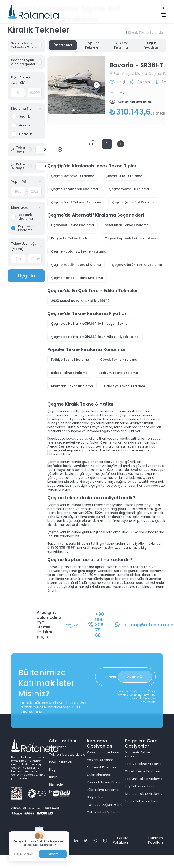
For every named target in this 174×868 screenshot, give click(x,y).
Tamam (53, 854)
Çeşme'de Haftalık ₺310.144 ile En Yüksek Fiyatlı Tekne (95, 337)
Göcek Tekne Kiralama (119, 360)
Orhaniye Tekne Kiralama (125, 386)
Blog (52, 770)
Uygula (26, 276)
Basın (53, 777)
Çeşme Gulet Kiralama (124, 176)
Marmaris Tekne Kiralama (72, 386)
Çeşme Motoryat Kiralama (73, 176)
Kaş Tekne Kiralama (140, 786)
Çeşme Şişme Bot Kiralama (134, 202)
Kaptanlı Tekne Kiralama (106, 782)
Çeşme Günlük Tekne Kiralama (137, 265)
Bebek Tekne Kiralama (69, 373)
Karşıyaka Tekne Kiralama (72, 238)
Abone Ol (135, 677)
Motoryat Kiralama (101, 767)
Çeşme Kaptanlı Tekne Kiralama (131, 238)
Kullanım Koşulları (155, 841)
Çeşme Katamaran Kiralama (74, 189)
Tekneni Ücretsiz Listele (67, 755)
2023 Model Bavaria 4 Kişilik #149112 (80, 301)
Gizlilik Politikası (120, 841)
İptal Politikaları (61, 762)
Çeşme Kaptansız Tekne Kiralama (79, 251)
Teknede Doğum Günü (105, 805)
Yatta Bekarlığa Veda (103, 812)
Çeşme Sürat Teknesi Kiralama (76, 202)
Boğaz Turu (96, 797)
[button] (56, 85)
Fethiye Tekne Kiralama (70, 360)
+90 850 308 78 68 (100, 625)
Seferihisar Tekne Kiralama (127, 225)
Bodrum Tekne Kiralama (118, 373)
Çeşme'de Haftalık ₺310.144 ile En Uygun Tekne (89, 324)
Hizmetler (56, 784)
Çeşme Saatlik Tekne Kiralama (76, 265)
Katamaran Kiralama (103, 752)
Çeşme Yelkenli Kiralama (129, 189)
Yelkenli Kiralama (100, 760)
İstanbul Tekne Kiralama (144, 794)
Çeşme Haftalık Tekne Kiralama (77, 278)
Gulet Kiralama (99, 775)
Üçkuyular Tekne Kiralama (72, 225)
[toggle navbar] (161, 8)
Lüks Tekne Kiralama (103, 790)
